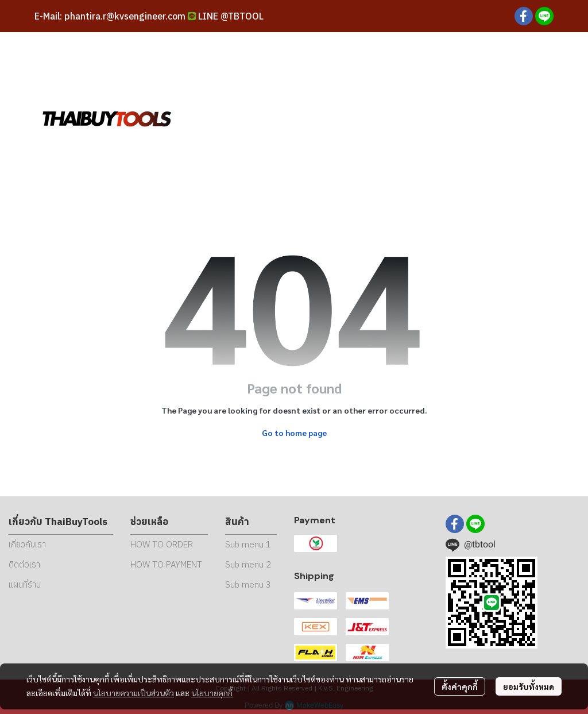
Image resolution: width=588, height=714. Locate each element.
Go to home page (294, 433)
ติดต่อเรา (24, 564)
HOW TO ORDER (162, 544)
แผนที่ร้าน (25, 584)
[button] (473, 118)
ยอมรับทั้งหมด (529, 686)
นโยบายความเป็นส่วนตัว (134, 693)
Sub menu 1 (248, 544)
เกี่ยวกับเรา (27, 544)
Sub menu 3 (248, 584)
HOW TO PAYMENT (166, 564)
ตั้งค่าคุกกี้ (460, 686)
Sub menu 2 (248, 564)
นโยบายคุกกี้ (212, 693)
